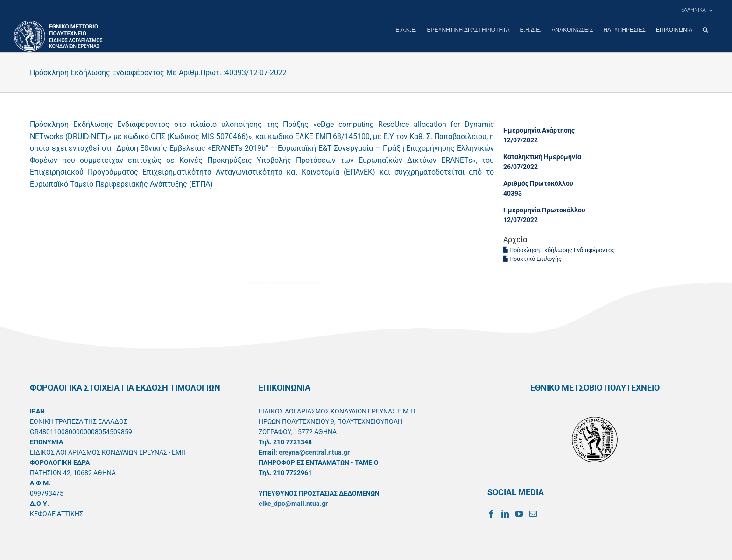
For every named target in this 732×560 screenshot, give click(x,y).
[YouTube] (519, 513)
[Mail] (533, 513)
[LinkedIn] (505, 513)
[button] (705, 30)
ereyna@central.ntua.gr (314, 452)
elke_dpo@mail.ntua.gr (293, 503)
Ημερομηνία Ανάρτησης (539, 130)
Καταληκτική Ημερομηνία (542, 156)
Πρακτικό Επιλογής (532, 258)
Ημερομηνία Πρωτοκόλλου (544, 210)
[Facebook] (491, 513)
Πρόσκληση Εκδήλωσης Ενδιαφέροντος (559, 249)
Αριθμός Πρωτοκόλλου (538, 183)
